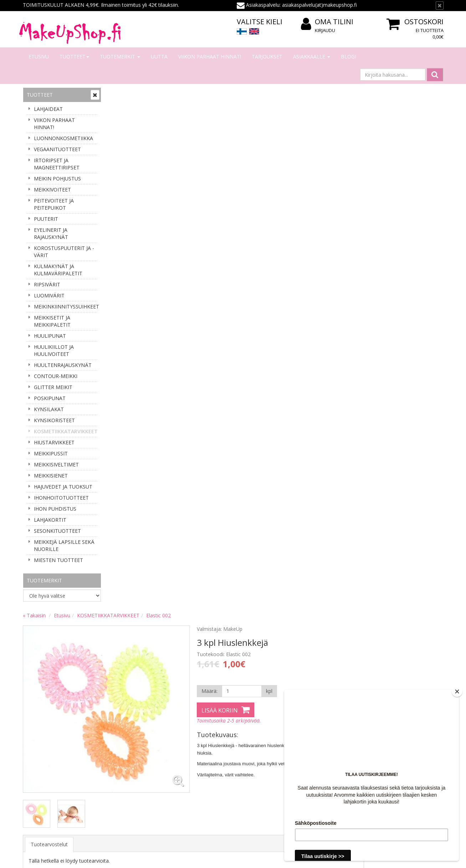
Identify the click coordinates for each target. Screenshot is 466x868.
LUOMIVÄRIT (49, 295)
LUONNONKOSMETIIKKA (63, 138)
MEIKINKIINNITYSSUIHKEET (66, 307)
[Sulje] (440, 6)
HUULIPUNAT (50, 336)
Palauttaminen (126, 794)
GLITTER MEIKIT (53, 387)
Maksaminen (124, 752)
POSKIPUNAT (50, 398)
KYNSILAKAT (49, 409)
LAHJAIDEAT (48, 109)
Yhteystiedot (38, 752)
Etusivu (39, 57)
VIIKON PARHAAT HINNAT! (210, 57)
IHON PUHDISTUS (55, 509)
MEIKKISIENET (51, 476)
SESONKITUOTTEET (57, 531)
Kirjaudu (325, 30)
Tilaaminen (122, 741)
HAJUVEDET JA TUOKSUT (63, 487)
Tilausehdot (123, 773)
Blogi (349, 57)
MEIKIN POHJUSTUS (57, 178)
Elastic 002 (244, 94)
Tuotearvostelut (135, 319)
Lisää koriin (302, 189)
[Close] (457, 691)
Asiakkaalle (312, 57)
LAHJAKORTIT (50, 520)
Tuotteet (74, 57)
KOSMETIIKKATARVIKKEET (66, 431)
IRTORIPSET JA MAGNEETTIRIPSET (57, 164)
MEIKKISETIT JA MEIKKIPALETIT (52, 321)
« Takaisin (120, 94)
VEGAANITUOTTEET (57, 149)
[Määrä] (324, 169)
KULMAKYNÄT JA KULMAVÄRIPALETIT (58, 270)
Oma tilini (327, 22)
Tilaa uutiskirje (48, 690)
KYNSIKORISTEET (54, 420)
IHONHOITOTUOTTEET (61, 498)
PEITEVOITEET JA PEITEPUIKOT (54, 204)
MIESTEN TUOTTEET (58, 560)
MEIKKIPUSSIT (51, 453)
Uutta (159, 57)
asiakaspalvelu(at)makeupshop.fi (278, 657)
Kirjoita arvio (131, 348)
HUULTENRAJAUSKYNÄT (63, 365)
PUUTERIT (46, 219)
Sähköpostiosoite (49, 661)
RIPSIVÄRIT (47, 284)
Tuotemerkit (120, 57)
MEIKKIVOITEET (52, 190)
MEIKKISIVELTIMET (56, 464)
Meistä (32, 741)
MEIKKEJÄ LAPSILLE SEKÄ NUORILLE (64, 545)
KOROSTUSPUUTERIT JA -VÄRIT (64, 252)
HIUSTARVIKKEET (54, 442)
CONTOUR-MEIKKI (56, 376)
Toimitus (120, 762)
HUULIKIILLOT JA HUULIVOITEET (54, 350)
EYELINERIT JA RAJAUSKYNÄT (51, 233)
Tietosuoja (122, 784)
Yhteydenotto (40, 762)
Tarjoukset (267, 57)
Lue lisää (426, 682)
